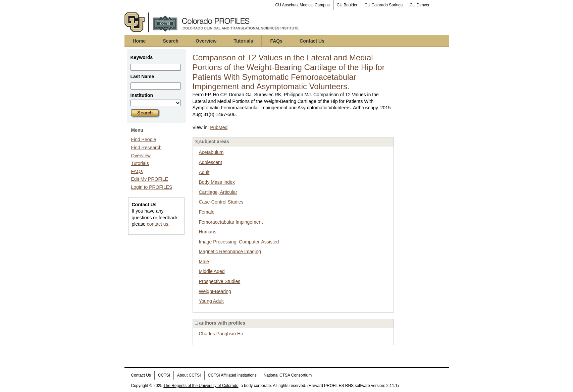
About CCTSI (189, 375)
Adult (204, 172)
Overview (206, 41)
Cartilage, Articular (218, 192)
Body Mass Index (217, 182)
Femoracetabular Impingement (231, 222)
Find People (144, 139)
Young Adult (211, 301)
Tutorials (243, 41)
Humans (208, 232)
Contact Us (312, 41)
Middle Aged (212, 271)
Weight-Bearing (215, 291)
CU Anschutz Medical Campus (303, 5)
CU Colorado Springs (384, 5)
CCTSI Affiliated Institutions (232, 375)
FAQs (276, 41)
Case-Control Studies (221, 202)
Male (204, 262)
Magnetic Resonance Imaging (230, 251)
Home (139, 41)
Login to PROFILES (152, 187)
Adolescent (211, 162)
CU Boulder (347, 5)
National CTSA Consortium (288, 375)
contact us (158, 224)
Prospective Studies (220, 281)
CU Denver (420, 5)
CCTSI (164, 375)
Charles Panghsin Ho (221, 334)
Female (207, 212)
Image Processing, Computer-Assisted (239, 242)
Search (171, 41)
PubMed (219, 127)
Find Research (146, 148)
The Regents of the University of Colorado (201, 386)
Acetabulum (211, 152)
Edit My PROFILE (150, 179)
